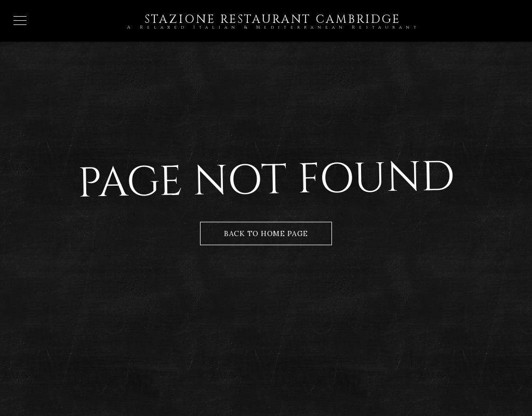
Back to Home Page (266, 233)
